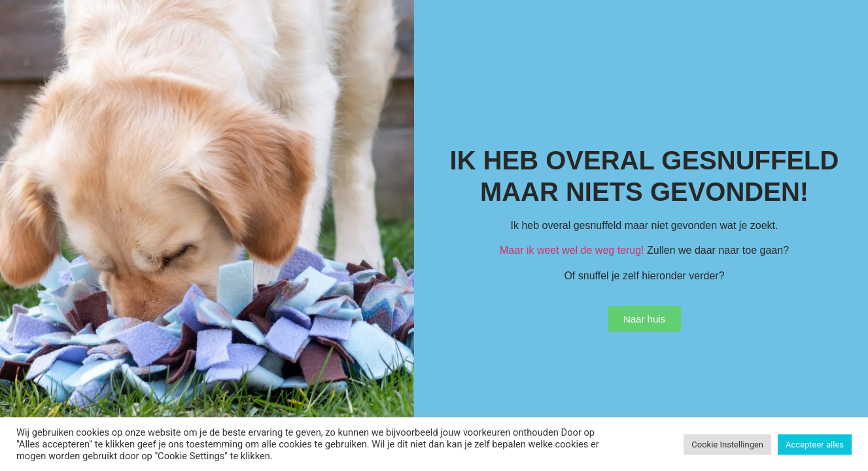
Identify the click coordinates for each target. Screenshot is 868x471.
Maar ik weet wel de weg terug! (572, 250)
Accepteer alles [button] (815, 445)
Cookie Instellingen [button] (727, 445)
